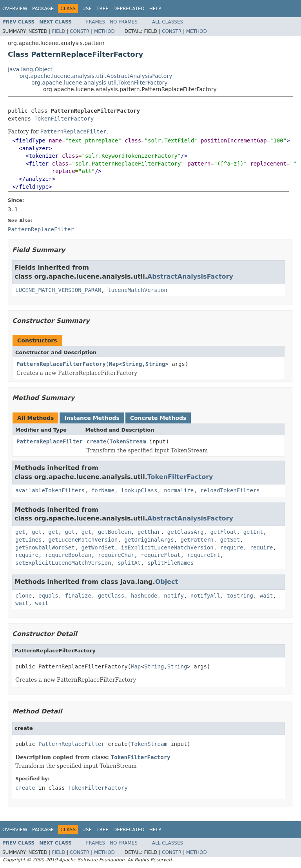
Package (43, 9)
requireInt (203, 555)
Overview (15, 9)
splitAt (129, 563)
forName (103, 490)
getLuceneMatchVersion (83, 540)
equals (48, 596)
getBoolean (114, 532)
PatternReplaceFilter (50, 441)
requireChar (116, 555)
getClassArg (186, 532)
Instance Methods (92, 418)
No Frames (124, 22)
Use (87, 9)
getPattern (197, 540)
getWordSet (98, 547)
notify (174, 596)
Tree (102, 9)
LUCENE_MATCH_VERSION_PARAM (58, 290)
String (132, 364)
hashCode (144, 596)
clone (24, 596)
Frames (96, 22)
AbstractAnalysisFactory (190, 276)
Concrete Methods (158, 418)
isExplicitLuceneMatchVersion (167, 547)
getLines (28, 540)
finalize (78, 596)
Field (58, 31)
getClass (111, 596)
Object (167, 582)
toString (240, 596)
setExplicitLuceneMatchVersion (63, 563)
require (232, 547)
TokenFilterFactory (64, 119)
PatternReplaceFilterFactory (61, 364)
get (20, 532)
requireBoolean (68, 555)
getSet (230, 540)
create (97, 441)
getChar (149, 532)
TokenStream (128, 441)
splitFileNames (170, 563)
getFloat (223, 532)
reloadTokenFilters (230, 490)
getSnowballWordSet (45, 547)
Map (114, 364)
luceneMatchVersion (138, 290)
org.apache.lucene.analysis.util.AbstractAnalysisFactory (96, 76)
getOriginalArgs (149, 540)
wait (267, 596)
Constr (80, 31)
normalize (179, 490)
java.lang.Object (30, 69)
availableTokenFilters (50, 490)
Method (104, 31)
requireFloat (160, 555)
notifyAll (205, 596)
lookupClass (139, 490)
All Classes (168, 22)
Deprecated (129, 9)
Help (155, 9)
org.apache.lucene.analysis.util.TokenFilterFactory (99, 83)
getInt (253, 532)
